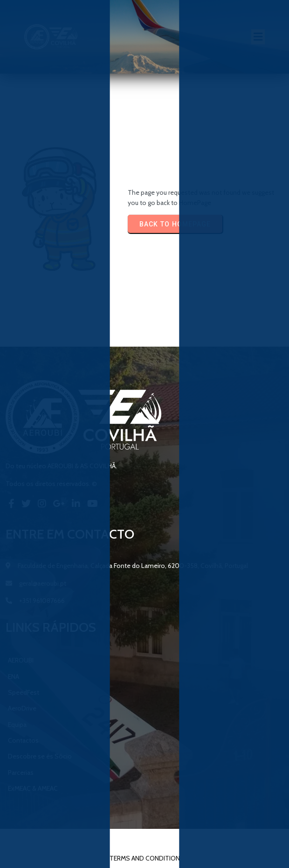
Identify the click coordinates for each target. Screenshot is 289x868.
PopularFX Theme (192, 839)
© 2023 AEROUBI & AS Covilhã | (116, 839)
